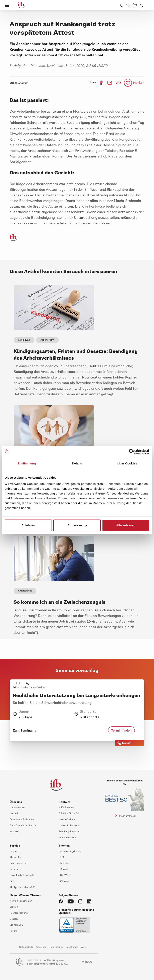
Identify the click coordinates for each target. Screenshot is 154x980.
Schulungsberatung (69, 832)
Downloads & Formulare (23, 875)
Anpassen (77, 525)
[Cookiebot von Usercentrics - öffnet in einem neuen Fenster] (132, 452)
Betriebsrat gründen (70, 851)
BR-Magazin (16, 925)
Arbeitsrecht (47, 340)
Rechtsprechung (19, 913)
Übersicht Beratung (70, 826)
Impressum (57, 947)
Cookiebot (42, 947)
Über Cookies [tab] (127, 463)
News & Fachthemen (21, 901)
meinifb (14, 869)
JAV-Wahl (64, 881)
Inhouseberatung (68, 838)
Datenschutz (26, 947)
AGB (84, 947)
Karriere (14, 832)
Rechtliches (72, 947)
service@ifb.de (67, 820)
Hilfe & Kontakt (67, 808)
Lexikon (14, 907)
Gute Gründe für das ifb (23, 826)
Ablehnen (28, 525)
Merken (139, 83)
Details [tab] (77, 463)
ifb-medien (16, 857)
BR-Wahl (64, 869)
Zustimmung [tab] (27, 463)
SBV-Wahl (64, 875)
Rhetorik (63, 863)
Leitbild (14, 814)
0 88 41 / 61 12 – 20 (69, 814)
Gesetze (14, 919)
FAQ (12, 881)
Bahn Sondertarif (19, 863)
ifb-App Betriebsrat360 (23, 887)
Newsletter (16, 851)
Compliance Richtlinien (22, 820)
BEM (61, 857)
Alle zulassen (126, 525)
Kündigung (24, 340)
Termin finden (121, 731)
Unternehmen (17, 808)
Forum (13, 931)
